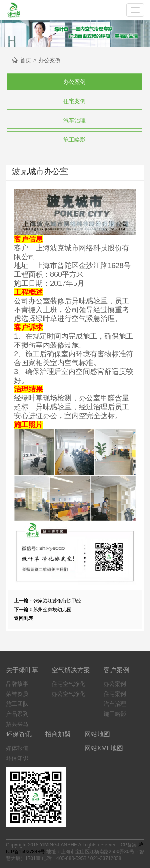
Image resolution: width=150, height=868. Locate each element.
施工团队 (17, 704)
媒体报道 (17, 748)
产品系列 (17, 714)
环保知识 (17, 758)
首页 (26, 60)
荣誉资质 (17, 694)
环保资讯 (19, 734)
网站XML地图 (104, 748)
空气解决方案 (71, 670)
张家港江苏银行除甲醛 (57, 601)
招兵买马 (17, 724)
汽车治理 (74, 120)
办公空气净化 (68, 694)
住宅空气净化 (68, 684)
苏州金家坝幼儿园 (52, 610)
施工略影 (74, 140)
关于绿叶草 (22, 670)
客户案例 (116, 670)
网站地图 (97, 734)
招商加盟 (58, 734)
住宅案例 (74, 101)
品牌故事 (17, 684)
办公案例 (50, 60)
